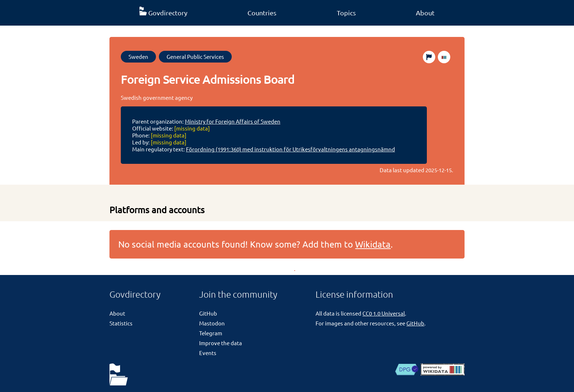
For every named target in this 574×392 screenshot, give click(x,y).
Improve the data (221, 343)
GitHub (208, 313)
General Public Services (195, 56)
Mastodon (212, 323)
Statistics (121, 323)
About (425, 13)
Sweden (138, 56)
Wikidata (373, 244)
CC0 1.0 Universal (384, 313)
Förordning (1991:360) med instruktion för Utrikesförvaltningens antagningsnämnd (290, 149)
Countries (262, 13)
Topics (346, 13)
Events (208, 353)
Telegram (211, 333)
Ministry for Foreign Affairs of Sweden (233, 121)
